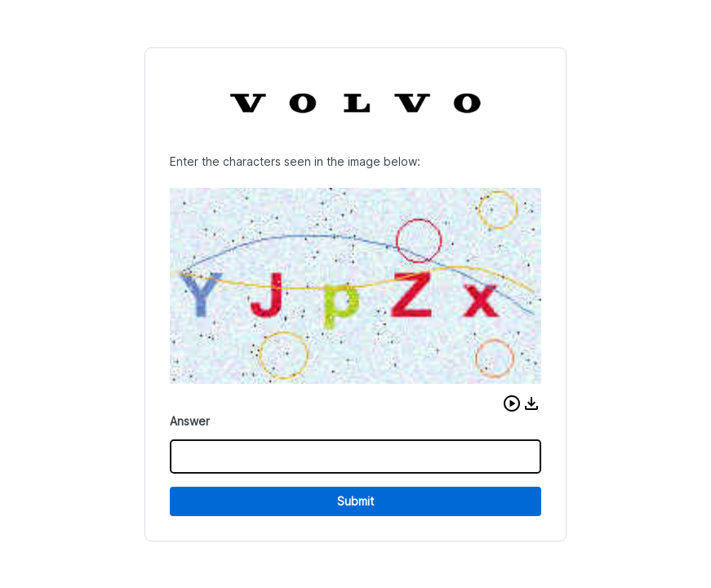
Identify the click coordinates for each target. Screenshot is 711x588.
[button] (512, 403)
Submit (355, 501)
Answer (190, 421)
